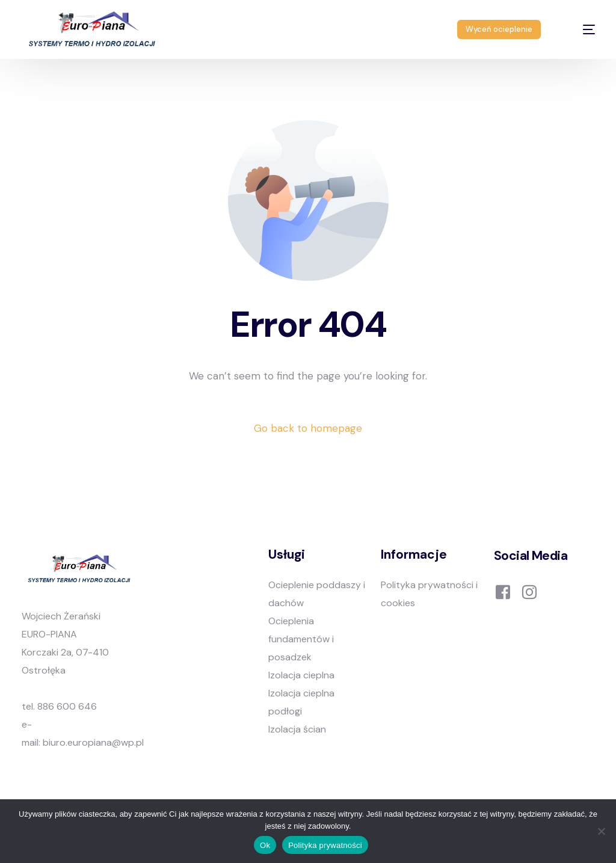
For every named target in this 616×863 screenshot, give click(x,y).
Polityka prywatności (325, 845)
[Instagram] (529, 591)
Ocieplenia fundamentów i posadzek (301, 639)
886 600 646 (67, 706)
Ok (265, 845)
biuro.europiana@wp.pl (93, 742)
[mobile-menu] (579, 29)
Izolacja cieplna (301, 675)
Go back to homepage (308, 428)
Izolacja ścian (297, 729)
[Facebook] (503, 591)
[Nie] (601, 831)
